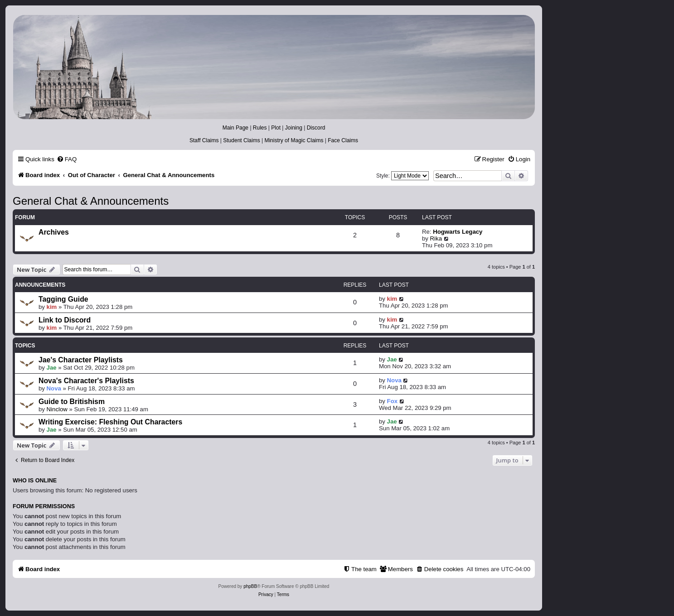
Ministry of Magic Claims (294, 140)
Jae (52, 368)
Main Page (235, 128)
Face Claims (343, 140)
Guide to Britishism (72, 402)
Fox (392, 401)
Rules (260, 128)
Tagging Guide (63, 299)
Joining (294, 128)
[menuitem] (67, 159)
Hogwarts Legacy (458, 232)
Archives (54, 232)
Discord (316, 128)
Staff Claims (204, 140)
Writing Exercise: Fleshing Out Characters (110, 422)
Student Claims (241, 140)
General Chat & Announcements (91, 201)
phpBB (250, 586)
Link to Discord (65, 320)
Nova (54, 388)
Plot (276, 128)
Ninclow (57, 409)
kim (52, 307)
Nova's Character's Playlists (86, 381)
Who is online (35, 481)
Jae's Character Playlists (81, 360)
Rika (436, 238)
